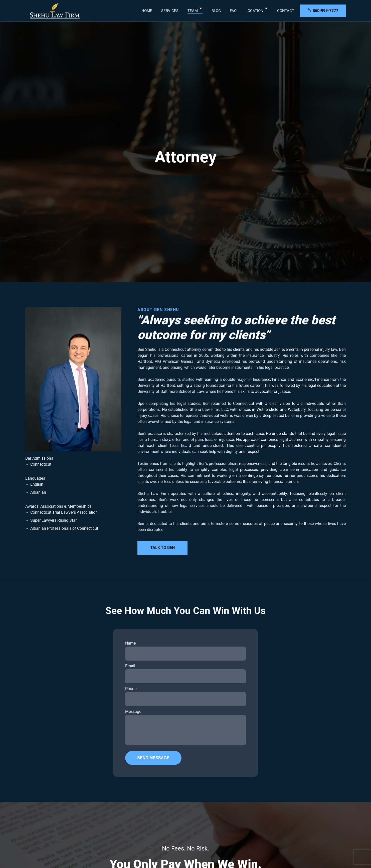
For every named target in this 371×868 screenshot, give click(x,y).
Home (147, 11)
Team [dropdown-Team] (195, 11)
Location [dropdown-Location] (257, 11)
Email (185, 673)
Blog (216, 11)
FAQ (233, 11)
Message (185, 727)
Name (185, 651)
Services (170, 11)
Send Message (153, 758)
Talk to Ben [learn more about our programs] (162, 548)
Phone (185, 696)
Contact (286, 11)
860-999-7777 (323, 11)
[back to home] (55, 11)
